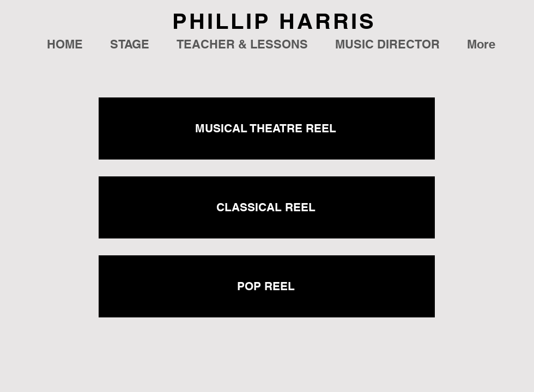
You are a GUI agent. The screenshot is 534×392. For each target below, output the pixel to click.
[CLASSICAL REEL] (267, 207)
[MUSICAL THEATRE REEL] (267, 128)
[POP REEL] (267, 286)
